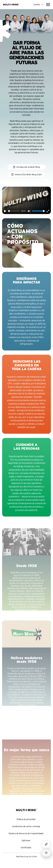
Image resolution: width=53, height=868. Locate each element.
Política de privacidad (26, 819)
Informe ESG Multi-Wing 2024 (28, 174)
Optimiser (26, 840)
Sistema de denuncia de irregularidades (26, 833)
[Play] (5, 211)
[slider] (14, 211)
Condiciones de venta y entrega (26, 826)
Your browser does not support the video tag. (26, 734)
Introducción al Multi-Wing (28, 167)
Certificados (26, 847)
